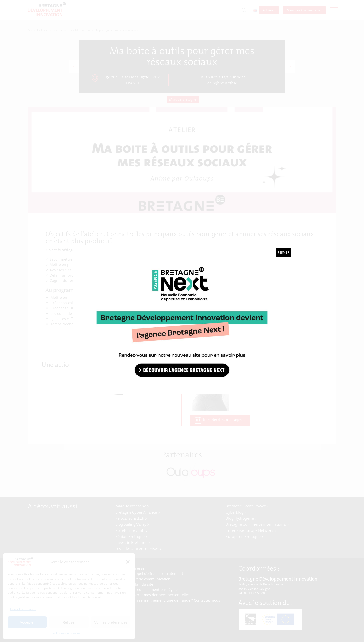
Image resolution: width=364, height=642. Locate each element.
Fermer (283, 252)
